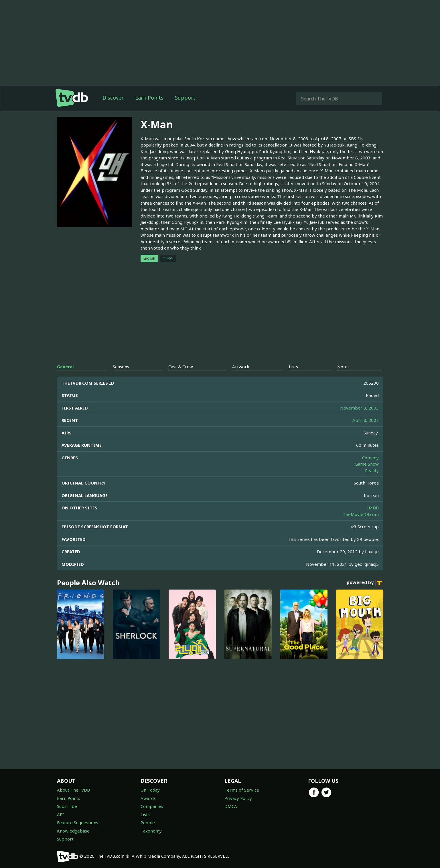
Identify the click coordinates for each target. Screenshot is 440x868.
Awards (148, 798)
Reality (372, 470)
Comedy (370, 458)
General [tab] (65, 367)
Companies (152, 806)
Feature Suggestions (78, 822)
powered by (365, 583)
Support (185, 98)
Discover (113, 98)
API (60, 814)
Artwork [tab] (241, 367)
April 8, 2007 (366, 420)
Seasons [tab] (121, 367)
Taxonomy (151, 831)
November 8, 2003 (359, 408)
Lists (145, 814)
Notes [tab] (343, 367)
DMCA (231, 806)
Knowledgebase (73, 831)
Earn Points (149, 98)
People (148, 822)
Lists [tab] (293, 367)
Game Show (367, 464)
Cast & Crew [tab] (181, 367)
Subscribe (67, 806)
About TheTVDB (73, 790)
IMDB (373, 508)
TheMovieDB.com (361, 514)
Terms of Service (242, 790)
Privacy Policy (238, 798)
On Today (150, 790)
